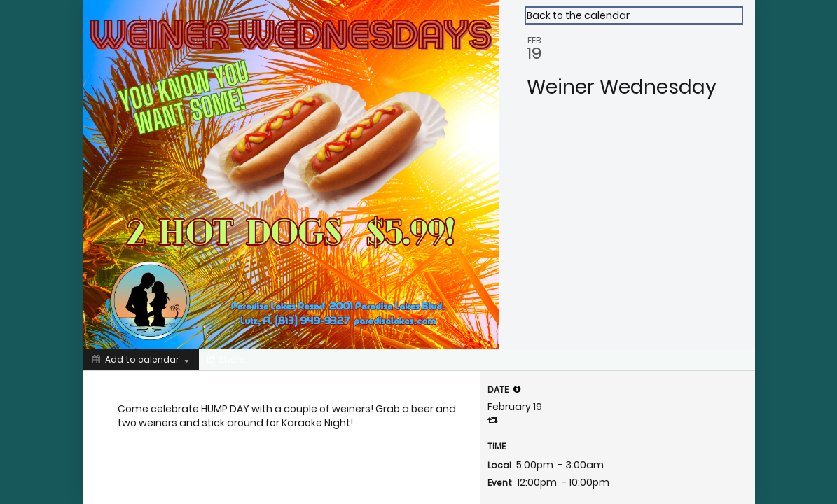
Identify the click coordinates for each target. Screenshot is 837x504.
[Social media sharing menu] (225, 360)
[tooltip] (517, 389)
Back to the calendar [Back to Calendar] (578, 15)
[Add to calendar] (141, 360)
